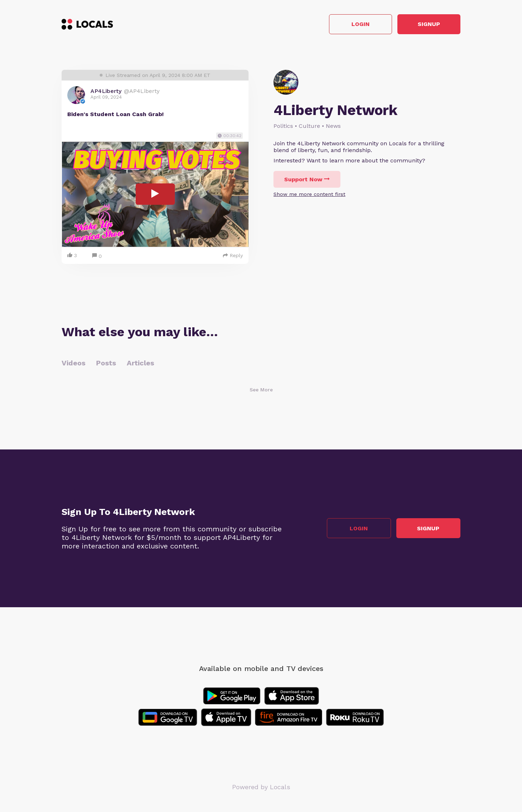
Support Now (307, 179)
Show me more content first (309, 194)
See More (261, 390)
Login (359, 24)
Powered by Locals (261, 787)
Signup (429, 24)
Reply (233, 255)
